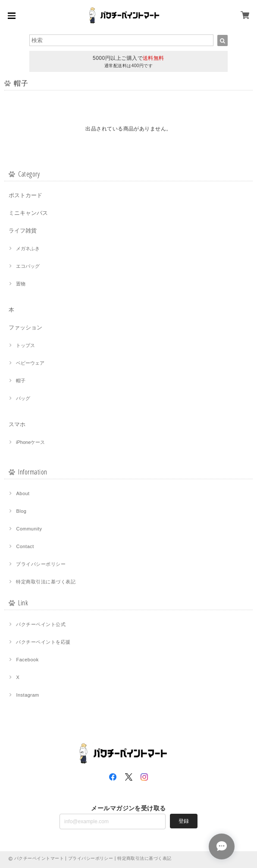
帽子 (21, 381)
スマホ (17, 424)
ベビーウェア (30, 363)
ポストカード (25, 195)
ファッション (25, 327)
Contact (25, 546)
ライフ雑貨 (23, 231)
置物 (21, 284)
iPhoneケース (30, 442)
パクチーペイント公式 (41, 624)
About (23, 493)
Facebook (27, 660)
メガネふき (28, 248)
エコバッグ (28, 266)
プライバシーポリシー (41, 564)
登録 (184, 821)
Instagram (27, 695)
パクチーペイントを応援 (43, 642)
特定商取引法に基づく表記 (46, 582)
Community (29, 529)
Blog (21, 511)
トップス (25, 345)
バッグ (23, 398)
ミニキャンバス (28, 213)
